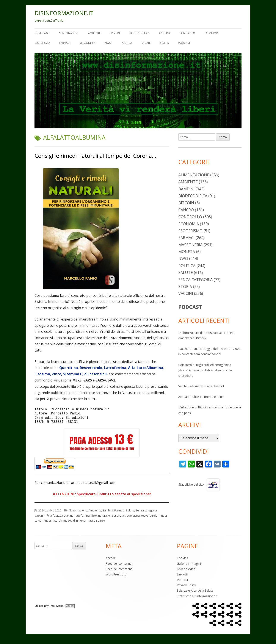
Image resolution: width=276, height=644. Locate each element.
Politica (126, 43)
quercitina (133, 516)
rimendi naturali (86, 521)
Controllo (187, 33)
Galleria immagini (189, 563)
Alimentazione (69, 33)
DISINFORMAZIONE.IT (64, 13)
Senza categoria (146, 510)
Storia (164, 43)
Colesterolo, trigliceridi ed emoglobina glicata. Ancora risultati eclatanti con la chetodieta (205, 370)
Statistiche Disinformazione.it (197, 596)
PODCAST (190, 307)
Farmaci (65, 43)
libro (94, 516)
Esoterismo (42, 43)
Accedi (110, 558)
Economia (212, 33)
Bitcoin (186, 203)
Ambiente (94, 33)
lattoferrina (82, 516)
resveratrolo (149, 516)
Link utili (182, 574)
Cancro (165, 33)
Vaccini (39, 516)
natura (103, 516)
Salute (146, 43)
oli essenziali (117, 516)
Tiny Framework (53, 606)
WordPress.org (116, 574)
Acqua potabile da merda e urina (201, 397)
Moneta (187, 252)
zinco (102, 521)
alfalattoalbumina (62, 516)
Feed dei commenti (119, 569)
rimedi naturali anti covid (59, 521)
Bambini (115, 33)
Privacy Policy (186, 585)
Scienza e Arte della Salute (195, 590)
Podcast (184, 43)
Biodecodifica (140, 33)
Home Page (42, 33)
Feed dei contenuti (119, 563)
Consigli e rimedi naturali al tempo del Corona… (95, 156)
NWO (108, 43)
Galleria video (186, 569)
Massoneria (87, 43)
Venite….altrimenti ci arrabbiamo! (201, 386)
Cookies (182, 558)
